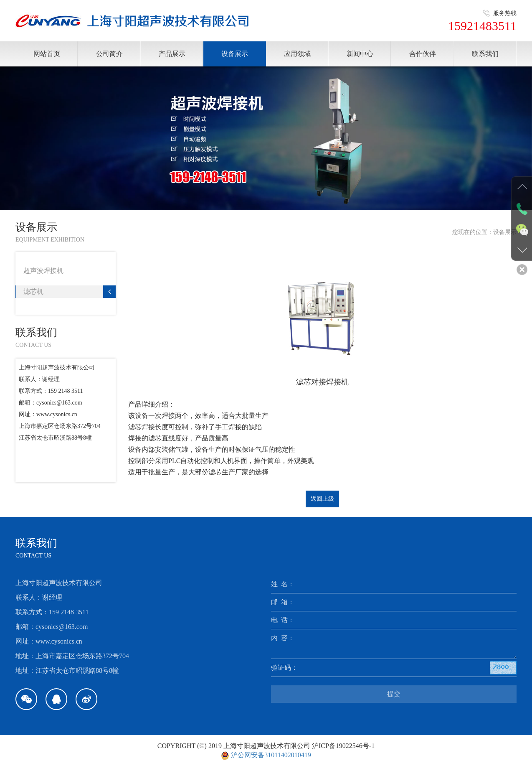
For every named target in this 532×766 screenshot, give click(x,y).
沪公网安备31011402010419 (271, 755)
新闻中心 (360, 54)
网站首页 (47, 54)
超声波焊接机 (70, 271)
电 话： (283, 620)
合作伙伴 (423, 54)
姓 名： (283, 584)
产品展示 (172, 54)
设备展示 (235, 54)
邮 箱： (283, 602)
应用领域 (297, 54)
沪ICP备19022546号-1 (343, 746)
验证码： (284, 668)
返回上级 (322, 499)
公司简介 (109, 54)
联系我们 (485, 54)
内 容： (283, 638)
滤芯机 (70, 292)
